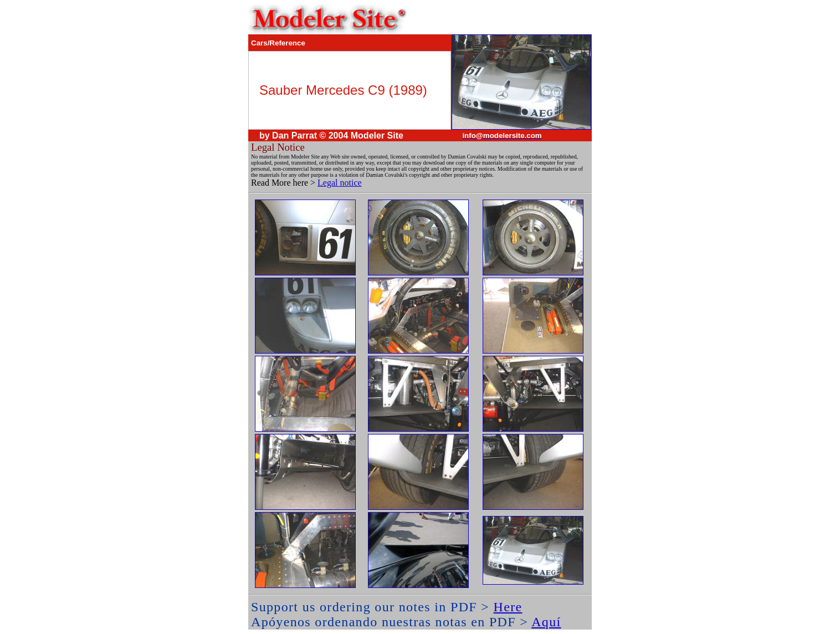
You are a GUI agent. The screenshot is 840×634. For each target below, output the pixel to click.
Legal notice (340, 183)
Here (508, 607)
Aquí (546, 622)
